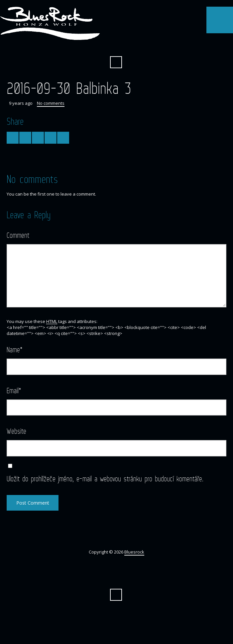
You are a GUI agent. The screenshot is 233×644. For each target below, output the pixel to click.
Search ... (116, 62)
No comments (51, 103)
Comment (18, 235)
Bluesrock (134, 552)
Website (16, 431)
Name (15, 349)
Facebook (116, 46)
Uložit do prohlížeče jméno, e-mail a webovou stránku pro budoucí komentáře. (105, 479)
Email (14, 390)
